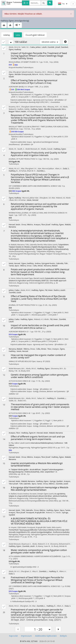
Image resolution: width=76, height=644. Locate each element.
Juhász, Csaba (14, 290)
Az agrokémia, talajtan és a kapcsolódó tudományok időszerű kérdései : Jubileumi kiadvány (38, 495)
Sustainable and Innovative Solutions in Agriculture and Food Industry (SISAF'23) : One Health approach (38, 279)
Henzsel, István (14, 225)
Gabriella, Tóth (62, 263)
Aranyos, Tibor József (42, 225)
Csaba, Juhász (35, 47)
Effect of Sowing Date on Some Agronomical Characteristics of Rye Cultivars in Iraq (34, 82)
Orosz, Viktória (27, 225)
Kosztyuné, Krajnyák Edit (36, 513)
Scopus (27, 90)
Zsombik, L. (41, 171)
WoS (23, 90)
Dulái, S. (66, 169)
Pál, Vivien (49, 290)
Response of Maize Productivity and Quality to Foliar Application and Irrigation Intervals (39, 154)
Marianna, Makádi (51, 266)
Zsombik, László (15, 292)
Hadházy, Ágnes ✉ (28, 433)
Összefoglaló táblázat (35, 35)
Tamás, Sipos (14, 266)
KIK (28, 641)
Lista (18, 35)
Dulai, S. (12, 574)
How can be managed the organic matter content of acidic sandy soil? (38, 356)
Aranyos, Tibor (14, 433)
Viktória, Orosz (26, 266)
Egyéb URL (16, 162)
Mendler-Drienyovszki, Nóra (55, 109)
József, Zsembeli (62, 47)
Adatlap (7, 35)
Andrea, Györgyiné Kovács (45, 263)
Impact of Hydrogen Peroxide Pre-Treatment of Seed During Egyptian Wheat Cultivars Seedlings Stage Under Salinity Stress (39, 56)
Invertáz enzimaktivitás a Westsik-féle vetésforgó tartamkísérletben (37, 464)
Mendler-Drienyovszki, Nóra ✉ (26, 74)
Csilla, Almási (38, 266)
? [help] (73, 4)
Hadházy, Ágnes (37, 109)
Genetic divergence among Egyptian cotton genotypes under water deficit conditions (39, 376)
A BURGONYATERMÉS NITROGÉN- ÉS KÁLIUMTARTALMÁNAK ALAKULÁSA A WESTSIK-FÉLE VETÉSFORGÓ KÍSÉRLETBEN (39, 521)
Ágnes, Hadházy (15, 49)
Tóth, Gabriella (25, 484)
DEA (16, 65)
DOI (10, 65)
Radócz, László (60, 290)
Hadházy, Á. (13, 171)
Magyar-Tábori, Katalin (17, 111)
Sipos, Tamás (37, 484)
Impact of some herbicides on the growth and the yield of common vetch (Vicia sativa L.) (40, 327)
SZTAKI (34, 641)
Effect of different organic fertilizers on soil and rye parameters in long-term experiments (38, 438)
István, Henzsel (33, 200)
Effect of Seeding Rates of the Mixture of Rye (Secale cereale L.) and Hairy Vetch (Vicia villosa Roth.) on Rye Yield (39, 299)
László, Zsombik (48, 47)
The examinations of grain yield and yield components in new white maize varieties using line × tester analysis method (40, 407)
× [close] (71, 14)
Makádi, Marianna (56, 433)
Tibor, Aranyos (53, 349)
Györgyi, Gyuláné (56, 481)
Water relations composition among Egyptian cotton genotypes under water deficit (39, 551)
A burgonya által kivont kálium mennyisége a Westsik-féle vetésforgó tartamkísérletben (40, 489)
